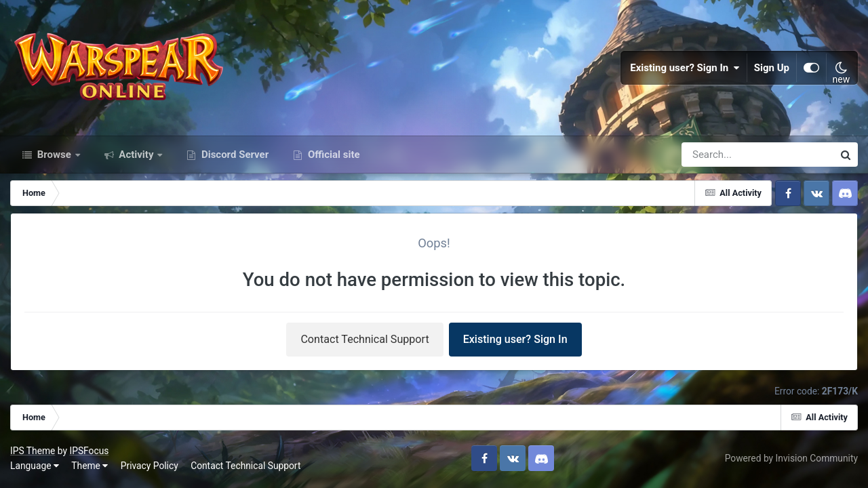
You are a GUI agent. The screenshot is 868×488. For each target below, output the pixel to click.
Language (35, 466)
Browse (54, 155)
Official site (332, 155)
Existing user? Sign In (685, 68)
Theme (90, 466)
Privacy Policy (150, 466)
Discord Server (234, 155)
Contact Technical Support (364, 339)
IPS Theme (33, 451)
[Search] (719, 155)
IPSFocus (89, 451)
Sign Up (772, 68)
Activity (137, 155)
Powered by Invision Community (791, 458)
